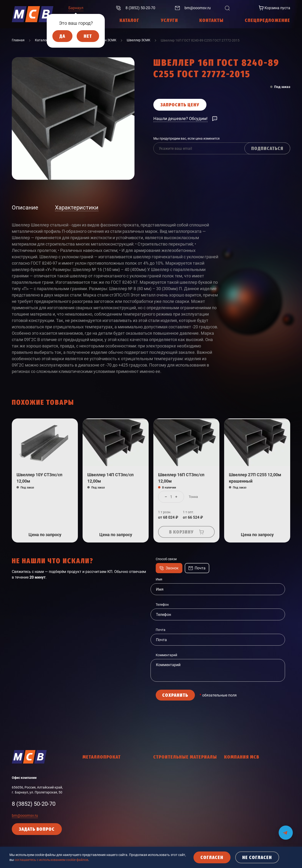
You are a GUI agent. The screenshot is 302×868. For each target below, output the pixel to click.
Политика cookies (238, 819)
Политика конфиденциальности (249, 811)
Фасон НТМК (92, 811)
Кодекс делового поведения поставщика (256, 827)
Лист (86, 786)
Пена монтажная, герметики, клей (180, 841)
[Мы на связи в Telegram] (286, 830)
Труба (87, 794)
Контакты (232, 803)
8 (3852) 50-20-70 (34, 804)
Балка (87, 778)
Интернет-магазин (238, 786)
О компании (233, 770)
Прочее (88, 827)
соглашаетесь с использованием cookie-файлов (51, 860)
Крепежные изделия (169, 799)
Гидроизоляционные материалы (178, 770)
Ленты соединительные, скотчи (178, 816)
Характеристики (77, 208)
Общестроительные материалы (178, 832)
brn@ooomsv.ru (25, 816)
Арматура (90, 770)
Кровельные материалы (172, 808)
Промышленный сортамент (104, 819)
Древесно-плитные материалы (177, 791)
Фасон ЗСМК (92, 803)
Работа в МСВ (235, 794)
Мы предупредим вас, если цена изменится (187, 138)
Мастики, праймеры (169, 824)
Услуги (229, 778)
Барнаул (76, 8)
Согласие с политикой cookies (247, 836)
